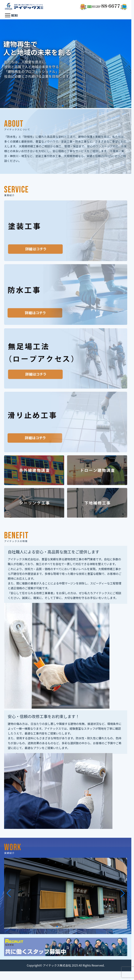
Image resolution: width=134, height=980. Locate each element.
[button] (63, 106)
